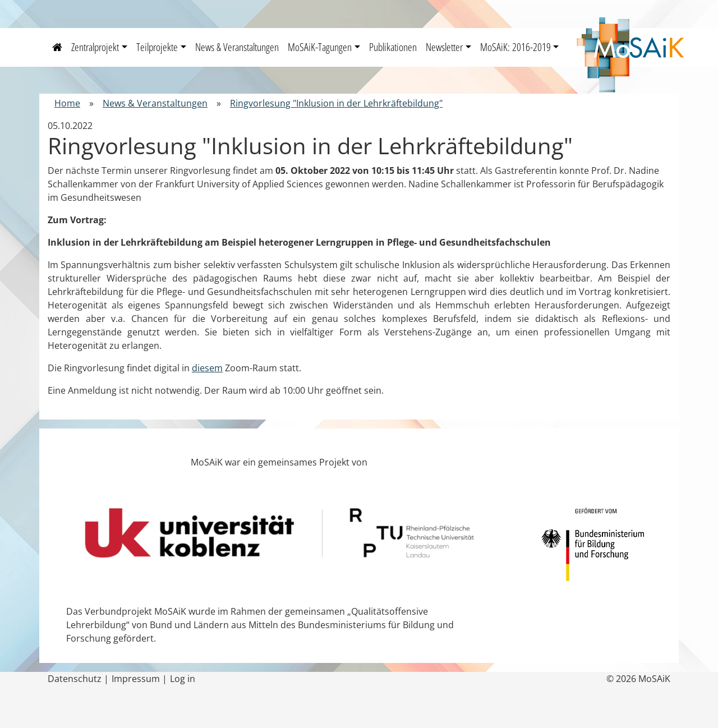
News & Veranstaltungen (237, 47)
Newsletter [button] (444, 47)
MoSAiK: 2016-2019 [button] (516, 47)
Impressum (136, 679)
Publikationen (393, 47)
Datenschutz (75, 679)
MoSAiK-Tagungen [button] (320, 47)
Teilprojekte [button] (157, 47)
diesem (207, 368)
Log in (183, 679)
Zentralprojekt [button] (95, 47)
